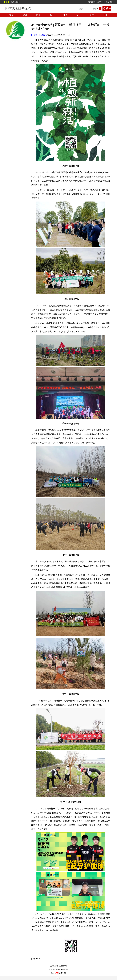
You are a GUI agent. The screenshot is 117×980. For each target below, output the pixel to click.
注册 (17, 2)
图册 (38, 15)
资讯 (25, 15)
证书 (92, 15)
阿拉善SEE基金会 (39, 35)
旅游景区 (92, 2)
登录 (12, 2)
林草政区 (109, 2)
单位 (52, 15)
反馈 (58, 978)
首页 (11, 15)
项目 (79, 15)
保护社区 (101, 2)
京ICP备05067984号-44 (59, 970)
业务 (65, 15)
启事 (106, 15)
